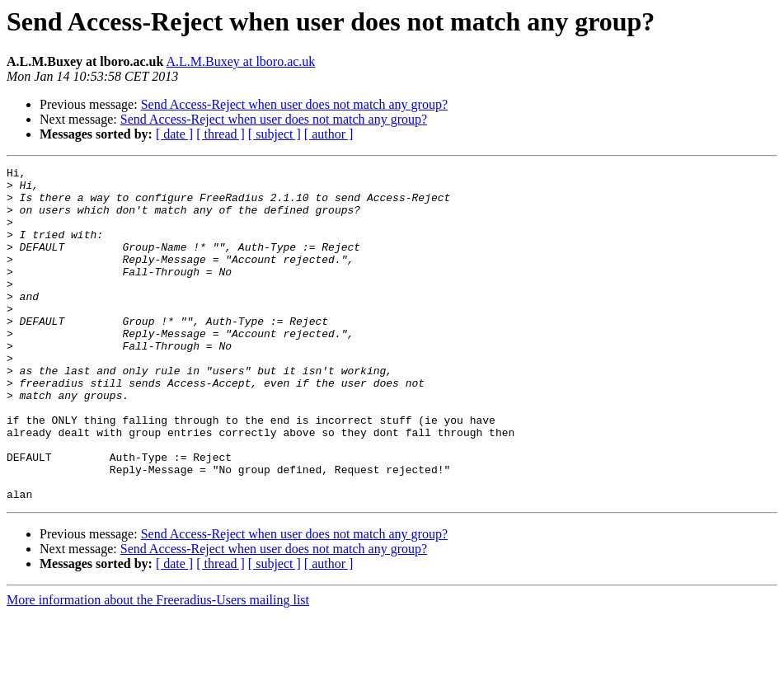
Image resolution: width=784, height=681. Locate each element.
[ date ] (174, 134)
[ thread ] (221, 134)
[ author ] (329, 134)
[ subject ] (275, 134)
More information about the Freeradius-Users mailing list (158, 667)
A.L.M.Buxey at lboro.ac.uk (241, 61)
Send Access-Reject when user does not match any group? (294, 104)
